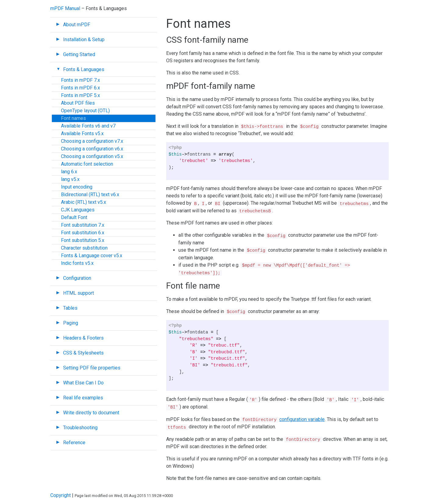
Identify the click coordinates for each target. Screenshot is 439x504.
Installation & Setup (84, 40)
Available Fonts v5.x (82, 133)
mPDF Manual (65, 8)
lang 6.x (69, 172)
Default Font (74, 217)
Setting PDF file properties (92, 368)
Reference (74, 443)
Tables (70, 308)
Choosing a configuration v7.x (92, 141)
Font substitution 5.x (83, 240)
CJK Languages (78, 210)
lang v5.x (70, 179)
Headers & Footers (83, 338)
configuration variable (302, 419)
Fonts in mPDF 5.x (80, 95)
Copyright (61, 495)
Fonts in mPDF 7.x (80, 80)
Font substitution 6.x (83, 233)
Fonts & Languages (84, 69)
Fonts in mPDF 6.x (80, 88)
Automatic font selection (87, 164)
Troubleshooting (80, 428)
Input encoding (77, 187)
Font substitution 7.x (83, 225)
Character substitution (84, 248)
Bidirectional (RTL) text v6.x (90, 194)
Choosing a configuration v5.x (92, 156)
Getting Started (79, 54)
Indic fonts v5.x (77, 263)
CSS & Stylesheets (83, 353)
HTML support (79, 293)
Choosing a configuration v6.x (92, 149)
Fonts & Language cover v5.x (92, 256)
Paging (71, 323)
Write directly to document (91, 413)
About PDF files (78, 103)
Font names (73, 118)
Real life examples (83, 398)
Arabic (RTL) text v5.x (84, 202)
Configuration (77, 278)
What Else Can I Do (83, 383)
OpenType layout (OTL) (85, 111)
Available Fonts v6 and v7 (88, 126)
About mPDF (77, 25)
